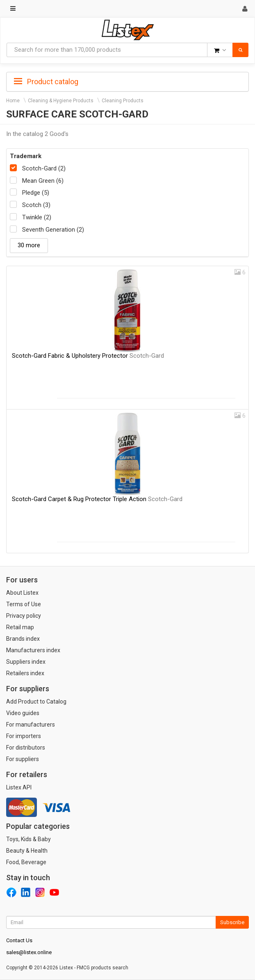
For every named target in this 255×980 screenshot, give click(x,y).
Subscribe (232, 922)
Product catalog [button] (46, 82)
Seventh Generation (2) (53, 230)
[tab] (127, 81)
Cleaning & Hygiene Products (61, 101)
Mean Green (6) (43, 181)
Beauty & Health (27, 851)
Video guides (23, 713)
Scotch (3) (36, 205)
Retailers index (25, 673)
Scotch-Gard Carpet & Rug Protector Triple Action (97, 499)
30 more (29, 245)
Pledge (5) (36, 193)
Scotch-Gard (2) (44, 168)
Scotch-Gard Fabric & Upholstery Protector (88, 356)
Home (13, 101)
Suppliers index (26, 662)
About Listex (22, 593)
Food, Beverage (26, 862)
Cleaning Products (123, 101)
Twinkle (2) (37, 217)
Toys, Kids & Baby (28, 839)
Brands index (23, 639)
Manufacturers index (33, 650)
